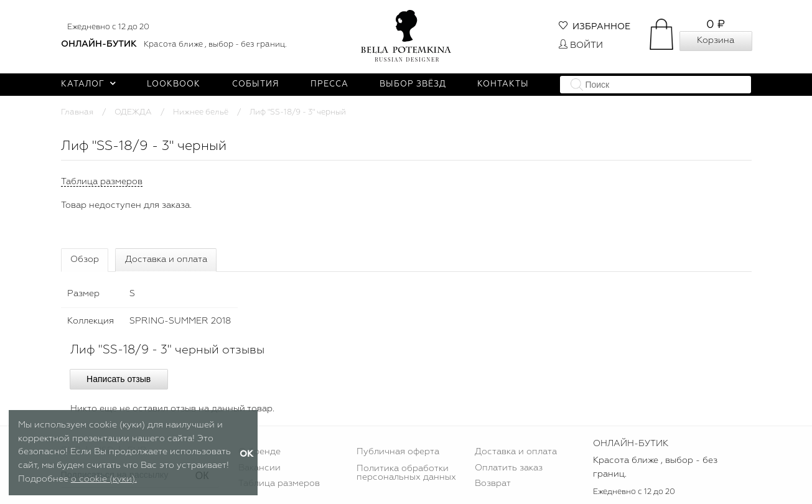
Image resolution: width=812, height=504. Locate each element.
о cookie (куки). (104, 479)
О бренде (259, 452)
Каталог (89, 84)
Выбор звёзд (413, 84)
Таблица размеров (279, 483)
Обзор (85, 259)
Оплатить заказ (509, 468)
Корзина (716, 40)
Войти (581, 45)
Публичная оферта (398, 452)
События (256, 84)
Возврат (493, 483)
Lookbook (174, 84)
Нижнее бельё (201, 112)
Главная (77, 112)
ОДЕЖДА (133, 112)
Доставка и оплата (166, 259)
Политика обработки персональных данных (406, 473)
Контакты (503, 84)
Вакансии (259, 468)
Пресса (329, 84)
